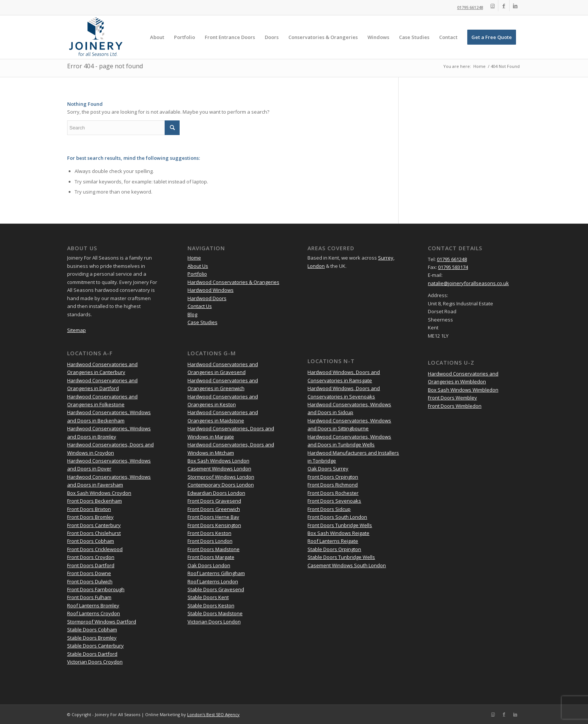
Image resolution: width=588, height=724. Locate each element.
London (316, 266)
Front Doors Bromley (90, 517)
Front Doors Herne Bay (213, 517)
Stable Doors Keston (211, 605)
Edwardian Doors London (216, 493)
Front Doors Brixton (89, 509)
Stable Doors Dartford (92, 654)
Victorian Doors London (214, 622)
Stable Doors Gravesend (216, 589)
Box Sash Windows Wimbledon (463, 390)
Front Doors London (210, 541)
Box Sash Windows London (218, 461)
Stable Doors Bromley (92, 638)
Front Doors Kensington (214, 525)
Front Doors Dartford (91, 565)
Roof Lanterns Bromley (93, 605)
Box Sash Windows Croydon (99, 493)
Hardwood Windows (211, 290)
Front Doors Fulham (89, 597)
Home (194, 258)
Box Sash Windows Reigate (338, 533)
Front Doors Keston (209, 533)
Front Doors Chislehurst (94, 533)
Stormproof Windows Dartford (102, 622)
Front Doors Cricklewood (95, 549)
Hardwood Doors (207, 298)
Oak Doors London (209, 565)
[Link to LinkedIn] (515, 6)
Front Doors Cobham (91, 541)
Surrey (386, 258)
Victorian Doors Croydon (95, 662)
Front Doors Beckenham (94, 501)
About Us (198, 266)
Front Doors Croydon (91, 557)
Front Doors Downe (89, 573)
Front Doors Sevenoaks (334, 501)
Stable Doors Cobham (92, 629)
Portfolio (197, 274)
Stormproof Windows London (221, 477)
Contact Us (200, 306)
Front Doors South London (337, 517)
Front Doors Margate (211, 557)
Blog (192, 314)
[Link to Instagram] (493, 6)
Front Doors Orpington (333, 477)
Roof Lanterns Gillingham (216, 573)
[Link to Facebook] (504, 6)
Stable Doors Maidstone (215, 613)
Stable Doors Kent (208, 597)
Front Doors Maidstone (214, 549)
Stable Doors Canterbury (95, 646)
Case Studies (202, 322)
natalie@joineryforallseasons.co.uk (468, 283)
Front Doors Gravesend (214, 501)
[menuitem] (157, 37)
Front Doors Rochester (333, 493)
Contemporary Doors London (221, 485)
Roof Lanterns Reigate (333, 541)
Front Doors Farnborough (96, 589)
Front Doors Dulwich (90, 581)
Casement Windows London (219, 469)
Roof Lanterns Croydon (94, 613)
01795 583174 (453, 267)
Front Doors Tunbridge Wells (340, 525)
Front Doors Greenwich (214, 509)
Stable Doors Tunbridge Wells (341, 557)
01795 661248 (470, 7)
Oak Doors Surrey (328, 469)
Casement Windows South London (347, 565)
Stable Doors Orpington (334, 549)
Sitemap (76, 330)
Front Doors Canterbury (94, 525)
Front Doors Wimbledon (455, 406)
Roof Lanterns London (213, 581)
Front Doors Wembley (452, 398)
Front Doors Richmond (333, 485)
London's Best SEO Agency (213, 714)
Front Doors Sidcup (329, 509)
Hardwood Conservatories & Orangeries (233, 282)
